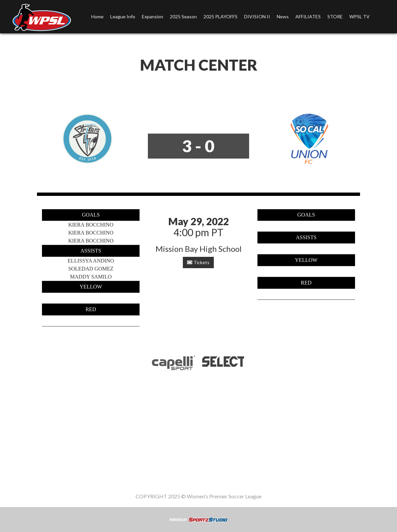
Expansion (153, 16)
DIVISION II (257, 16)
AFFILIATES (308, 16)
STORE (335, 16)
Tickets (198, 262)
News (283, 16)
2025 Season (183, 16)
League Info (123, 16)
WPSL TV (360, 16)
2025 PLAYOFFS (220, 16)
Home (97, 16)
